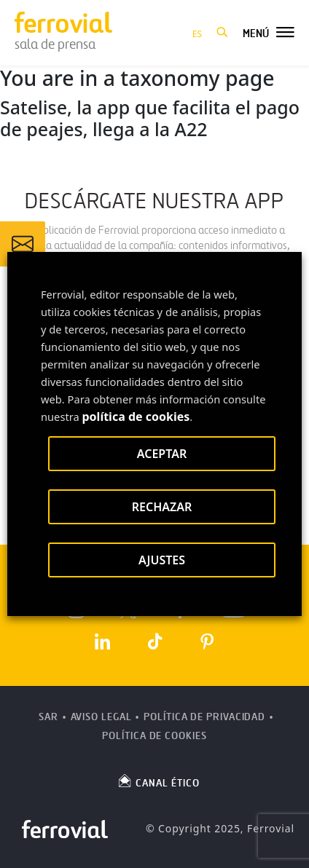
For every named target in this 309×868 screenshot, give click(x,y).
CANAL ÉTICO (158, 781)
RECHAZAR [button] (162, 507)
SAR (48, 717)
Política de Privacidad (204, 717)
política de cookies (136, 417)
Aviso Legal (101, 717)
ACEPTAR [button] (162, 454)
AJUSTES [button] (162, 560)
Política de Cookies (154, 736)
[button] (222, 33)
